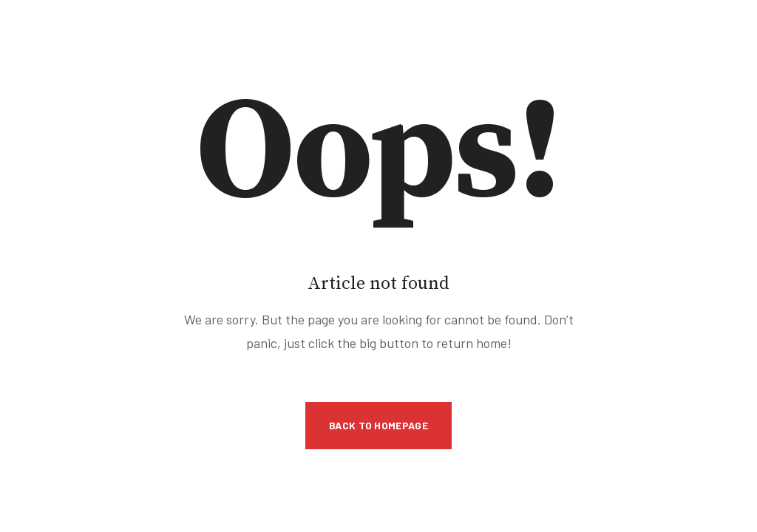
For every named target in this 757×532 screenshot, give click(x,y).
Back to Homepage (378, 425)
